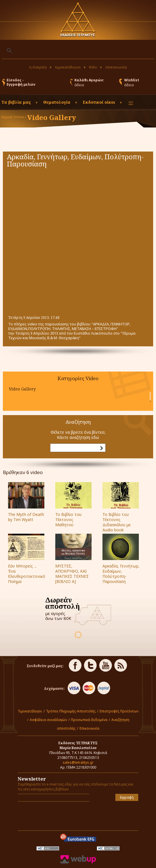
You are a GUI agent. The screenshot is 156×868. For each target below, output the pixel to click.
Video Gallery (22, 389)
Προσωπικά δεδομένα (89, 720)
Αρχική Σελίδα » (14, 117)
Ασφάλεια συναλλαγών (48, 720)
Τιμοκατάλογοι (30, 711)
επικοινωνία (116, 67)
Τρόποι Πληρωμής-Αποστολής (71, 711)
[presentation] (51, 814)
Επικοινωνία (89, 728)
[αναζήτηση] (77, 51)
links (93, 67)
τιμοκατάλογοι (68, 67)
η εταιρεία (38, 67)
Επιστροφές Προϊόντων (119, 711)
